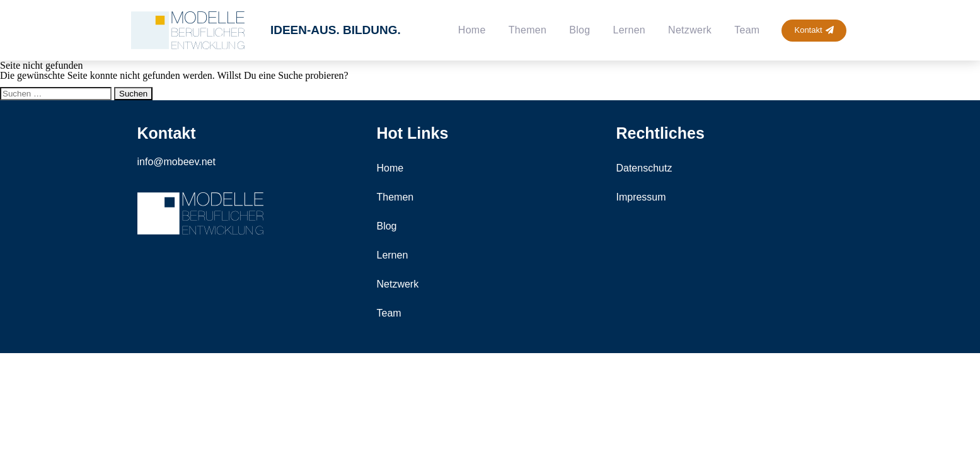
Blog (579, 30)
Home (472, 30)
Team (747, 30)
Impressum (641, 197)
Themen (528, 30)
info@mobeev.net (176, 162)
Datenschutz (644, 168)
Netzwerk (690, 30)
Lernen (629, 30)
